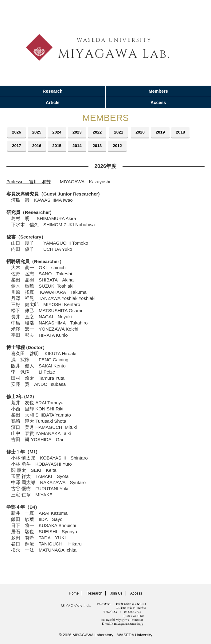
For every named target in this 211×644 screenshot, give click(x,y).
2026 (17, 132)
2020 (144, 132)
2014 (79, 146)
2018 (186, 132)
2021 (122, 132)
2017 (17, 146)
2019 (165, 132)
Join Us (116, 593)
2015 (58, 146)
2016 (38, 146)
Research (53, 91)
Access (158, 103)
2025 (38, 132)
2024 (58, 132)
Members (158, 91)
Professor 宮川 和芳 (30, 182)
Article (53, 103)
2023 (79, 132)
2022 (100, 132)
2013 (100, 146)
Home (74, 593)
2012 (121, 146)
